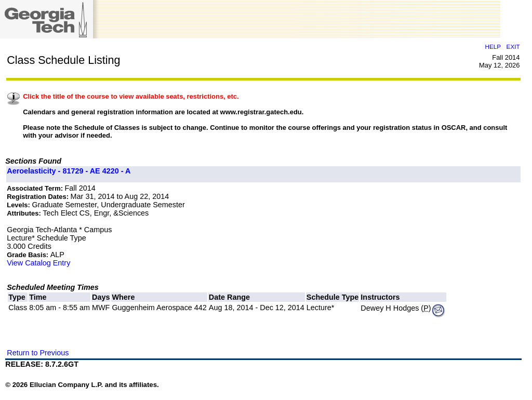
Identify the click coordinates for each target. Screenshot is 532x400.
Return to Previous (38, 353)
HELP (493, 46)
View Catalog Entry (38, 263)
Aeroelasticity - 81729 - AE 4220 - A (69, 171)
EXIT (513, 46)
